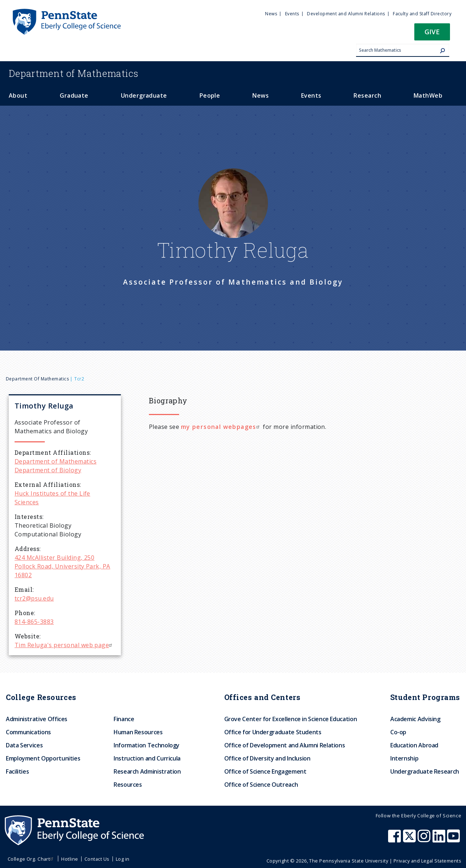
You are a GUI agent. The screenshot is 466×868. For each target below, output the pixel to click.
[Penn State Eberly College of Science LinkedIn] (440, 840)
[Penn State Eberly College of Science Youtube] (454, 840)
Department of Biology (48, 470)
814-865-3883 (34, 622)
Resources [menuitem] (128, 785)
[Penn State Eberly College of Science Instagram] (425, 840)
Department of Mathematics (37, 379)
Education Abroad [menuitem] (414, 745)
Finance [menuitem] (124, 719)
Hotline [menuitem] (70, 859)
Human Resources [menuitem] (138, 732)
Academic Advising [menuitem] (415, 719)
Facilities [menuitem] (17, 771)
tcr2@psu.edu (34, 598)
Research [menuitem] (367, 95)
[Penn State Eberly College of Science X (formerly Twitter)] (410, 840)
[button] (432, 34)
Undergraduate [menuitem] (144, 95)
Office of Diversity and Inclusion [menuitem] (267, 758)
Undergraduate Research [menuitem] (425, 771)
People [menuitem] (210, 95)
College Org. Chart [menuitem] (31, 859)
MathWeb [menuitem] (428, 95)
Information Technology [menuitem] (147, 745)
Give (432, 32)
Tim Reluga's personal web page (64, 645)
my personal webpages (221, 427)
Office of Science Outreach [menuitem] (261, 785)
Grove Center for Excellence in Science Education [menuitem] (291, 719)
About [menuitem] (18, 95)
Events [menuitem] (292, 14)
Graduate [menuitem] (74, 95)
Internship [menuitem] (404, 758)
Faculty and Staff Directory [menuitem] (422, 14)
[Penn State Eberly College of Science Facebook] (395, 840)
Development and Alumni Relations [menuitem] (346, 14)
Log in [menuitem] (123, 859)
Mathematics (74, 73)
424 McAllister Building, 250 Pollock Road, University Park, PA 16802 (62, 566)
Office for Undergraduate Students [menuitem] (273, 732)
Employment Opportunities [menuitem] (43, 758)
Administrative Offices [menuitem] (37, 719)
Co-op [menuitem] (398, 732)
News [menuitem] (271, 14)
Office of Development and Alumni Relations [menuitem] (285, 745)
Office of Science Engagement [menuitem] (265, 771)
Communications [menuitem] (28, 732)
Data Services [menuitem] (24, 745)
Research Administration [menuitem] (147, 771)
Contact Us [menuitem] (97, 859)
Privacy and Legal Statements (427, 861)
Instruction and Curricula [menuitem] (147, 758)
